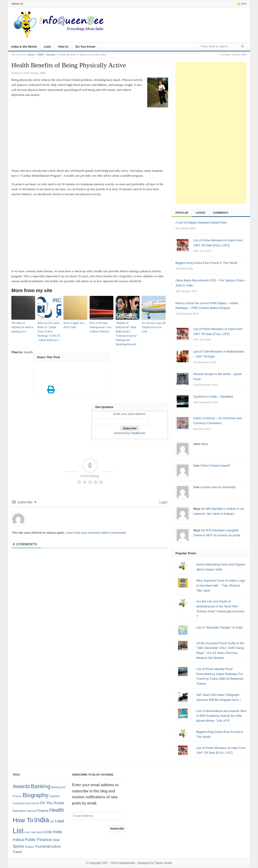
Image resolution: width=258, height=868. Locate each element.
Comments (221, 213)
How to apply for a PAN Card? (74, 325)
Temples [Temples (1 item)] (29, 847)
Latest (201, 213)
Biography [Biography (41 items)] (35, 795)
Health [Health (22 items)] (57, 810)
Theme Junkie (163, 863)
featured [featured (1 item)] (31, 811)
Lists (47, 47)
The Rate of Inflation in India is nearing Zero (22, 327)
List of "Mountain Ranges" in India (219, 627)
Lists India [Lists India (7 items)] (53, 832)
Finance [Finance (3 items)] (43, 811)
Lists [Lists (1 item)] (27, 832)
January (51, 55)
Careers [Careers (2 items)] (55, 796)
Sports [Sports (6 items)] (18, 846)
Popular (182, 213)
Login (163, 502)
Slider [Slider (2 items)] (56, 840)
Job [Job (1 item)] (52, 821)
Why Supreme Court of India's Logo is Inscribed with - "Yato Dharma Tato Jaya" (221, 586)
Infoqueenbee (127, 863)
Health (28, 352)
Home (31, 55)
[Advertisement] (90, 143)
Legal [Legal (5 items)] (59, 821)
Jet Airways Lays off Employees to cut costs (154, 327)
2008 (40, 55)
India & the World (24, 47)
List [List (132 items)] (18, 831)
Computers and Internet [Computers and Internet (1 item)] (26, 803)
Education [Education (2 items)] (19, 811)
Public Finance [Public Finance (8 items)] (38, 840)
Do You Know (85, 47)
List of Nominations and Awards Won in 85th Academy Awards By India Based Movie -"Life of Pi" (221, 716)
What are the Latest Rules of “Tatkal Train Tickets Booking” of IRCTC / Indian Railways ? (49, 331)
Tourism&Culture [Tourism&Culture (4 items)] (48, 846)
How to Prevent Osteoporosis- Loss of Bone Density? (101, 327)
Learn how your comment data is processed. (96, 533)
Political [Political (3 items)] (18, 840)
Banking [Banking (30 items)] (41, 786)
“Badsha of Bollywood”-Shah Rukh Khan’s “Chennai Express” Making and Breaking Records (127, 334)
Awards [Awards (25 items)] (21, 786)
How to (63, 47)
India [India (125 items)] (42, 820)
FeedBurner (138, 433)
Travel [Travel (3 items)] (17, 852)
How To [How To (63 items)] (23, 820)
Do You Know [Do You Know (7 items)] (52, 803)
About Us (17, 4)
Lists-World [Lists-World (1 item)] (37, 832)
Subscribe (117, 829)
